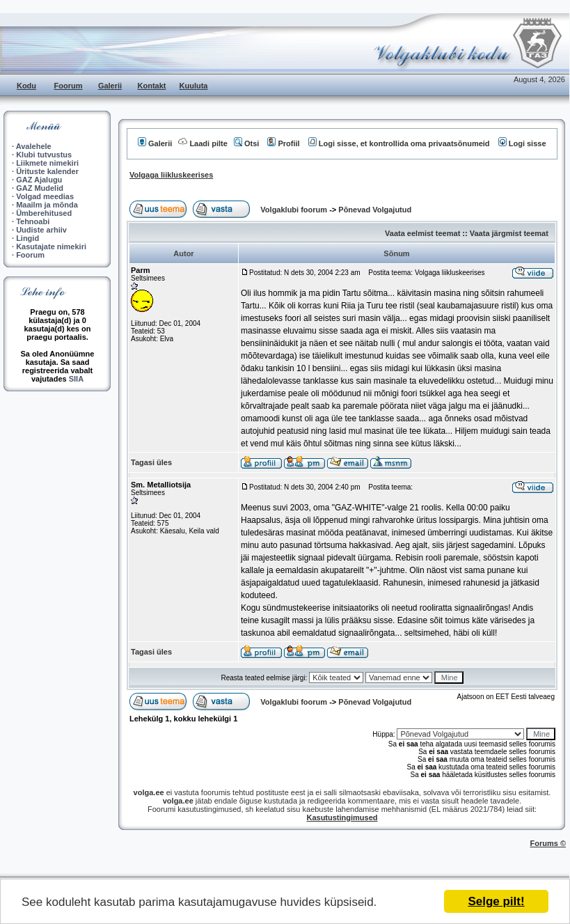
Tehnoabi (33, 221)
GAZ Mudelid (40, 188)
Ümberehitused (44, 213)
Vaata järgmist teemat (509, 233)
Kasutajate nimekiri (51, 246)
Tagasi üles (151, 462)
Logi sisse (522, 143)
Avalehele (34, 146)
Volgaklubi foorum (295, 210)
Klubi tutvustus (44, 155)
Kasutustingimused (342, 817)
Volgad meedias (45, 196)
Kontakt (152, 86)
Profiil (283, 143)
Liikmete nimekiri (47, 163)
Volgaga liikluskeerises (171, 175)
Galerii (110, 86)
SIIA (76, 379)
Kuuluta (194, 86)
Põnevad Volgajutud (375, 210)
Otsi (246, 143)
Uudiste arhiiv (41, 230)
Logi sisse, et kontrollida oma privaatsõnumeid (399, 143)
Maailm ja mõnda (47, 205)
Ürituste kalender (47, 171)
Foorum (69, 86)
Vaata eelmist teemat (422, 233)
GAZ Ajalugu (39, 180)
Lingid (27, 238)
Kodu (26, 86)
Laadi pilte (203, 143)
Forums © (548, 843)
